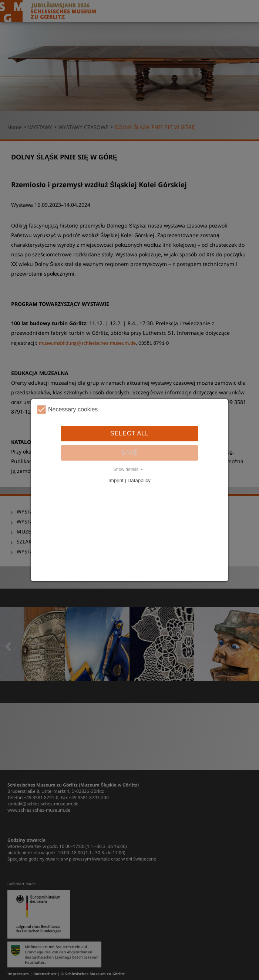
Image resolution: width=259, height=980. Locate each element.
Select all (129, 433)
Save (129, 453)
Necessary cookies (67, 410)
